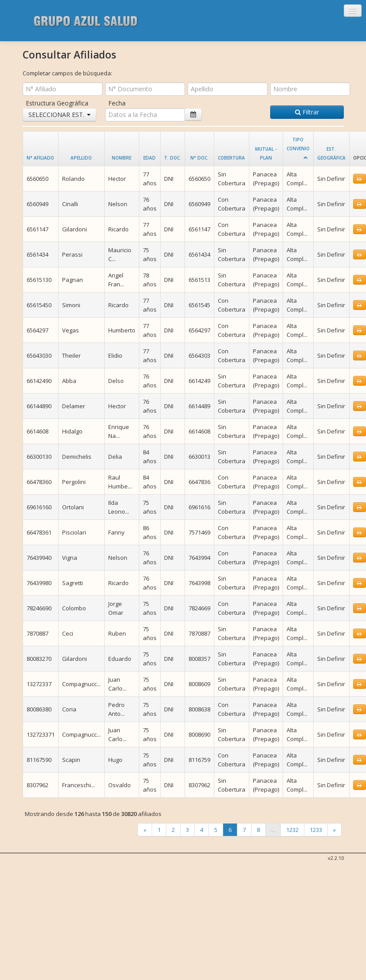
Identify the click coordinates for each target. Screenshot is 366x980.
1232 (292, 830)
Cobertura (231, 158)
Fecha (117, 103)
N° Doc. (199, 158)
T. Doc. (173, 158)
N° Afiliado (40, 158)
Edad (150, 158)
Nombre (122, 158)
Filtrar (307, 112)
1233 (316, 830)
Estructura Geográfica (57, 103)
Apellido (81, 158)
